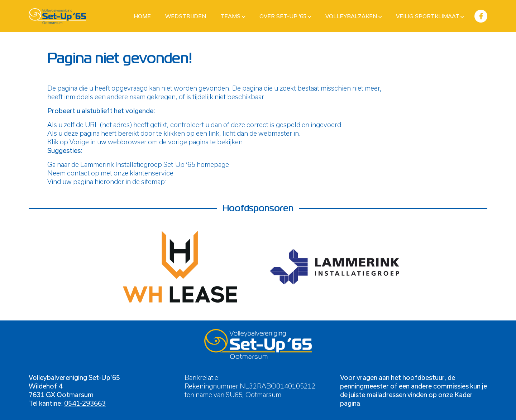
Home (142, 16)
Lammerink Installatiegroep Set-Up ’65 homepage (155, 164)
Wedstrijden (186, 16)
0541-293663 (85, 403)
